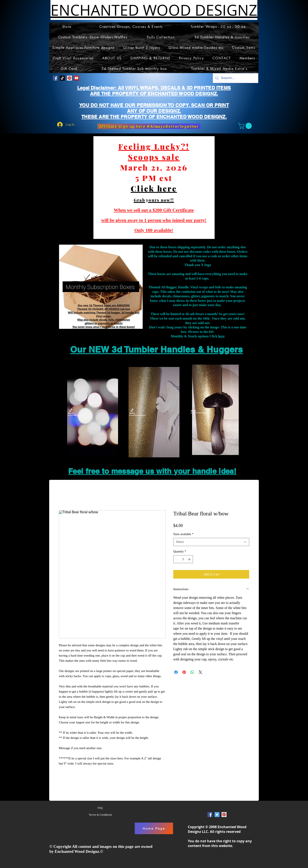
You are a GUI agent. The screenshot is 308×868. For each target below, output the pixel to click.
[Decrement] (177, 559)
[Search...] (235, 78)
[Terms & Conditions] (100, 815)
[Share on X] (200, 672)
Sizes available (183, 534)
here (221, 336)
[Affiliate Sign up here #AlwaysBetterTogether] (149, 126)
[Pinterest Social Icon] (69, 78)
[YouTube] (76, 78)
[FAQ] (100, 808)
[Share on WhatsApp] (192, 672)
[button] (246, 126)
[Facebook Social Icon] (55, 78)
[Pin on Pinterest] (184, 672)
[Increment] (190, 559)
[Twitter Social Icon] (217, 815)
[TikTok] (62, 78)
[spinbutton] (183, 559)
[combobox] (211, 542)
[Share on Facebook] (176, 672)
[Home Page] (154, 829)
